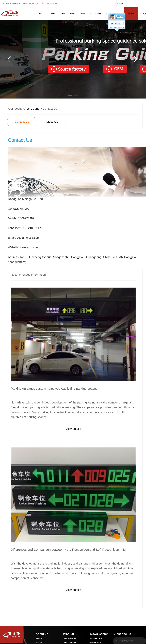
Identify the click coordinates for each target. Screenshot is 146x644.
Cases (63, 14)
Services (39, 643)
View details (73, 429)
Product (52, 14)
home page (32, 109)
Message (52, 122)
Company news (96, 638)
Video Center (96, 14)
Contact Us (131, 14)
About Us (39, 638)
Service (73, 14)
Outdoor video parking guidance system (71, 643)
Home (42, 14)
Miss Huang (116, 24)
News (83, 14)
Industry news (95, 643)
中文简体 (120, 4)
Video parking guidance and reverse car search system (71, 638)
